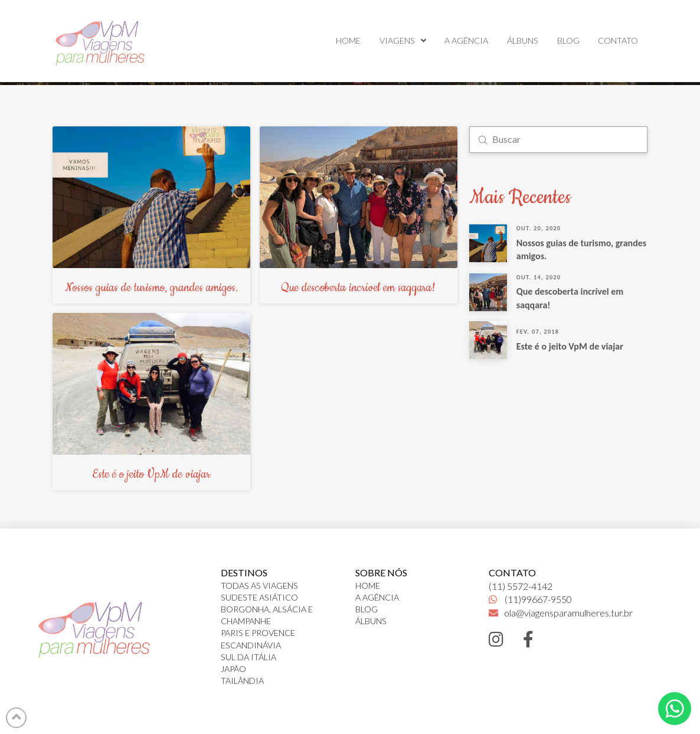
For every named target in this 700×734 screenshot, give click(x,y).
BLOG (367, 609)
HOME (368, 585)
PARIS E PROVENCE (258, 633)
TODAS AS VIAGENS (259, 585)
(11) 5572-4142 (521, 586)
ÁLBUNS (371, 621)
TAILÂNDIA (242, 681)
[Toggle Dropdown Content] (675, 709)
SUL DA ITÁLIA (248, 657)
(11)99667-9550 (530, 599)
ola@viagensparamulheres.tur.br (561, 613)
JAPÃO (233, 669)
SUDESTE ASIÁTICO (259, 597)
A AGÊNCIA (377, 597)
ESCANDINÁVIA (251, 645)
